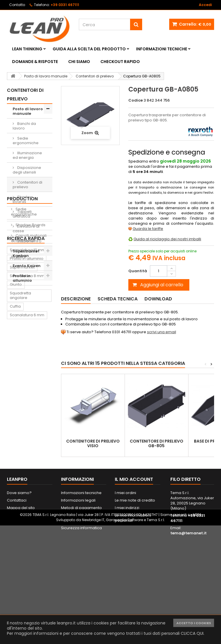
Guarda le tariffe (148, 229)
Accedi (205, 5)
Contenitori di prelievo (27, 185)
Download (158, 299)
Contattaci (17, 592)
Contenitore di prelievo (23, 482)
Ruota (15, 462)
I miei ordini (125, 585)
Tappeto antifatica (27, 501)
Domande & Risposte (35, 62)
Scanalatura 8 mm (27, 414)
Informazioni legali (78, 592)
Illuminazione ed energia (27, 155)
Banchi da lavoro (24, 126)
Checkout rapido (120, 62)
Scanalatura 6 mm (27, 453)
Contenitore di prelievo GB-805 (157, 443)
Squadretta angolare (20, 434)
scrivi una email (162, 332)
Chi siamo (79, 62)
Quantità (138, 271)
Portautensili (21, 544)
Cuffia (15, 445)
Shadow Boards (23, 199)
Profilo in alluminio (22, 278)
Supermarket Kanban (26, 253)
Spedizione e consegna (83, 607)
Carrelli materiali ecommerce (29, 343)
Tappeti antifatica (22, 214)
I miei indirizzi (127, 600)
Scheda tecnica (118, 299)
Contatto (17, 5)
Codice (136, 100)
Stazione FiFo (29, 241)
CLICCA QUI (192, 633)
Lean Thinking (27, 49)
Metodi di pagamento (81, 600)
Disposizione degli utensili (27, 170)
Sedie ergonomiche (26, 141)
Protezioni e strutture (24, 359)
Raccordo (19, 510)
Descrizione (76, 299)
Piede (33, 462)
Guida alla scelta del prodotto (89, 49)
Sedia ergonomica (27, 518)
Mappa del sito (21, 600)
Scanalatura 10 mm (28, 388)
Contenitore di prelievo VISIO (93, 443)
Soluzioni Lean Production (25, 300)
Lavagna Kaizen (25, 492)
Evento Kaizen (27, 266)
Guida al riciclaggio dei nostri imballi (167, 239)
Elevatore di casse (26, 229)
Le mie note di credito (135, 592)
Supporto (36, 471)
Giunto (16, 423)
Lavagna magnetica (29, 536)
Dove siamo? (19, 585)
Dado (15, 471)
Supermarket (22, 406)
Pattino (16, 527)
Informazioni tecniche (162, 49)
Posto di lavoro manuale (28, 111)
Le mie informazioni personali (133, 610)
